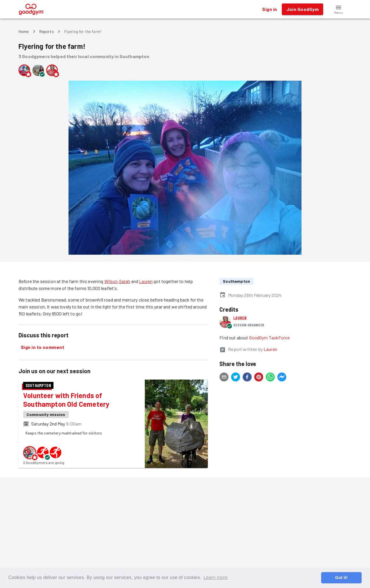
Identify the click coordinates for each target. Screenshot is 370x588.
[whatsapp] (270, 378)
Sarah (125, 281)
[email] (224, 378)
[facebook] (247, 378)
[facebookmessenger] (282, 378)
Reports (47, 31)
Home (24, 31)
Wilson (111, 281)
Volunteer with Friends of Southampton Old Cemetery (66, 400)
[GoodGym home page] (31, 9)
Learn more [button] (215, 577)
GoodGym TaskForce (270, 338)
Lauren (146, 281)
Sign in (270, 9)
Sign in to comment (42, 347)
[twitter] (236, 378)
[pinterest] (259, 378)
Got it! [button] (341, 578)
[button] (338, 9)
